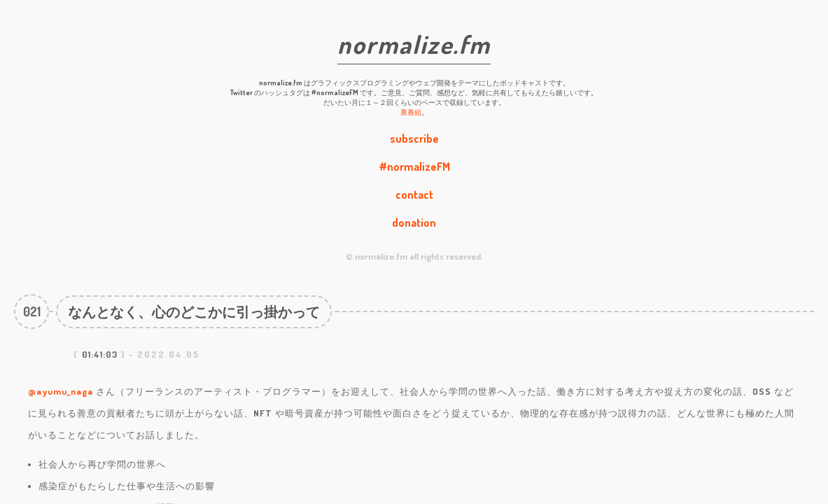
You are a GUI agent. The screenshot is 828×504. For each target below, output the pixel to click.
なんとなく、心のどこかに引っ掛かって (194, 311)
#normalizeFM (414, 167)
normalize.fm (414, 44)
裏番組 (411, 112)
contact (414, 195)
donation (414, 223)
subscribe (414, 139)
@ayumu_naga (61, 391)
